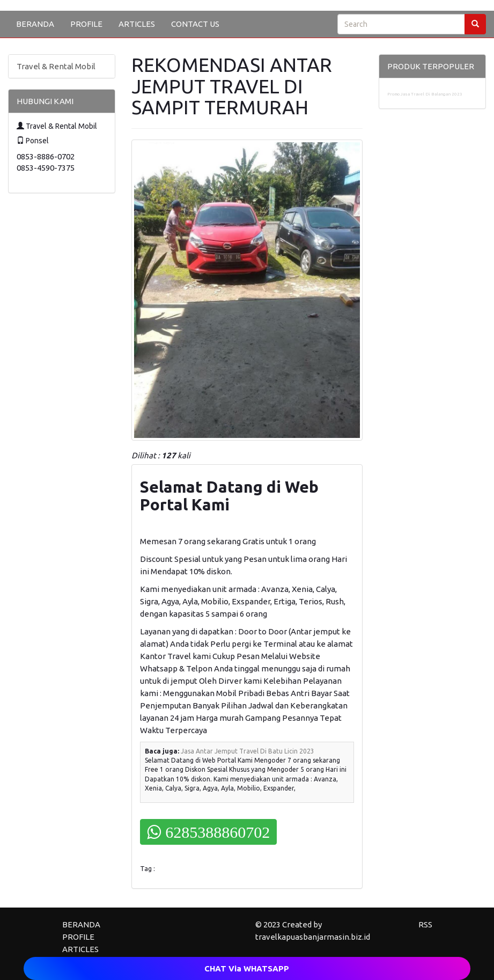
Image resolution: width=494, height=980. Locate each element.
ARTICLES (137, 24)
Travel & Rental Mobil (56, 66)
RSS (425, 924)
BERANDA (35, 24)
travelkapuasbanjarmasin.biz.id (313, 937)
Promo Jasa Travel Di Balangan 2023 (425, 94)
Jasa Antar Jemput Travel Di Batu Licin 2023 (248, 751)
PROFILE (86, 24)
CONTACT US (195, 24)
